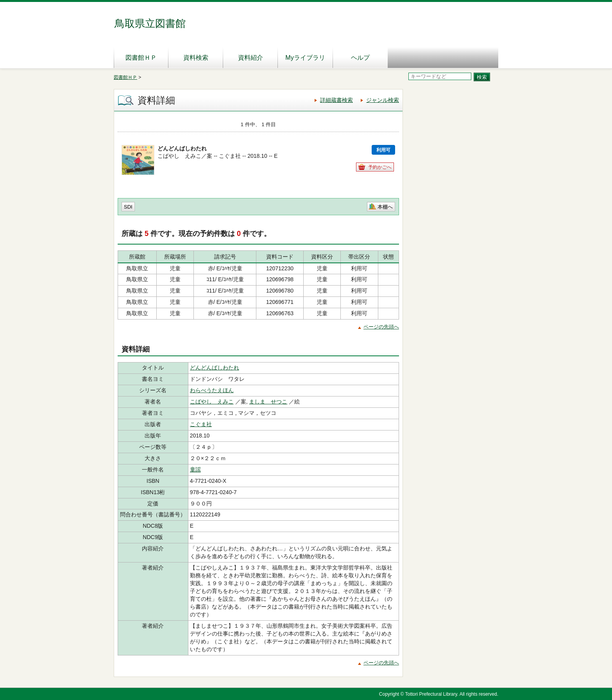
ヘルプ (360, 58)
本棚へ (385, 207)
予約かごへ (380, 167)
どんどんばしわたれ (215, 368)
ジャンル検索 (383, 100)
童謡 (195, 470)
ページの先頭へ (381, 327)
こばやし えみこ (212, 402)
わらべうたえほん (212, 390)
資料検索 (196, 58)
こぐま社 (201, 424)
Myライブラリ (305, 58)
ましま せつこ (268, 402)
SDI (128, 207)
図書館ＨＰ (141, 58)
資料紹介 (251, 58)
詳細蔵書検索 (336, 100)
